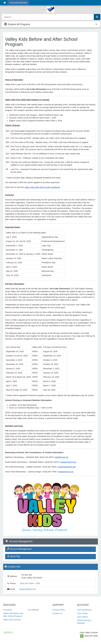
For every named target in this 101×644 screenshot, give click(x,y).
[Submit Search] (97, 17)
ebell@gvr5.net (61, 457)
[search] (48, 17)
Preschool (8, 610)
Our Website (33, 610)
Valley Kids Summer (12, 620)
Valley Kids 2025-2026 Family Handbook (42, 187)
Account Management (19, 549)
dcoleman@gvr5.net (67, 467)
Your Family (82, 613)
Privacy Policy (59, 610)
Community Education (18, 3)
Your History (83, 617)
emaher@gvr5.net (68, 462)
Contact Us (57, 613)
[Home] (5, 3)
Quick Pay (14, 556)
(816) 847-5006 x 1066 (30, 583)
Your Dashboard (84, 610)
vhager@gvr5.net (66, 472)
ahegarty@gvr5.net (28, 589)
